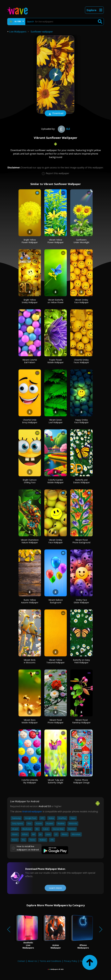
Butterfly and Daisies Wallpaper (81, 481)
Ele (64, 129)
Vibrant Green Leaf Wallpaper (56, 421)
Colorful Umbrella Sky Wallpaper (30, 781)
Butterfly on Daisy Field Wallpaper (81, 661)
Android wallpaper (32, 811)
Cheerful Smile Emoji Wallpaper (30, 421)
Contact (21, 961)
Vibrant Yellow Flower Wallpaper (55, 241)
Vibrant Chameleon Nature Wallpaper (30, 541)
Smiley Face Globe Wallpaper (81, 601)
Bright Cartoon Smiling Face (30, 481)
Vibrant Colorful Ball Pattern (30, 361)
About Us (32, 961)
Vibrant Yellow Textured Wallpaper (55, 661)
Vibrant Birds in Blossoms (30, 661)
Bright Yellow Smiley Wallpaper (30, 301)
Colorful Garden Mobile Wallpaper (55, 481)
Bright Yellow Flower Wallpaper (30, 241)
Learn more (55, 888)
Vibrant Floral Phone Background (81, 541)
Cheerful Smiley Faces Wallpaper (81, 361)
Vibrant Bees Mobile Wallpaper (30, 721)
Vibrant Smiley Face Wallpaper (81, 301)
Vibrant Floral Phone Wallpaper (55, 721)
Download (55, 114)
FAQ (82, 961)
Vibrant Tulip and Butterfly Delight (55, 781)
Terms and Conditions (50, 961)
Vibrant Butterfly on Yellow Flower (56, 301)
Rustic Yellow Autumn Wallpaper (30, 601)
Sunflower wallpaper (42, 32)
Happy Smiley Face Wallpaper (81, 421)
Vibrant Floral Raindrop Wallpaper (81, 721)
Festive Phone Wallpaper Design (81, 781)
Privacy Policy (71, 961)
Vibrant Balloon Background (56, 601)
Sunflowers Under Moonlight (81, 241)
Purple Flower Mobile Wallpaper (55, 361)
